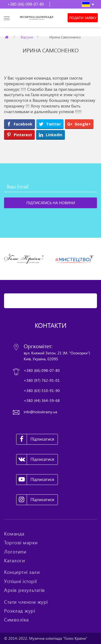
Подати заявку (83, 18)
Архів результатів (25, 590)
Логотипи (15, 552)
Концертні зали (22, 572)
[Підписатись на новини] (50, 203)
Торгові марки (21, 542)
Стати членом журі (26, 602)
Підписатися (35, 439)
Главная (7, 37)
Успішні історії (20, 581)
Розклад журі (20, 611)
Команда (14, 534)
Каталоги (14, 560)
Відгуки (27, 37)
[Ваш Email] (50, 187)
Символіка (16, 620)
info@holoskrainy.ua (40, 412)
